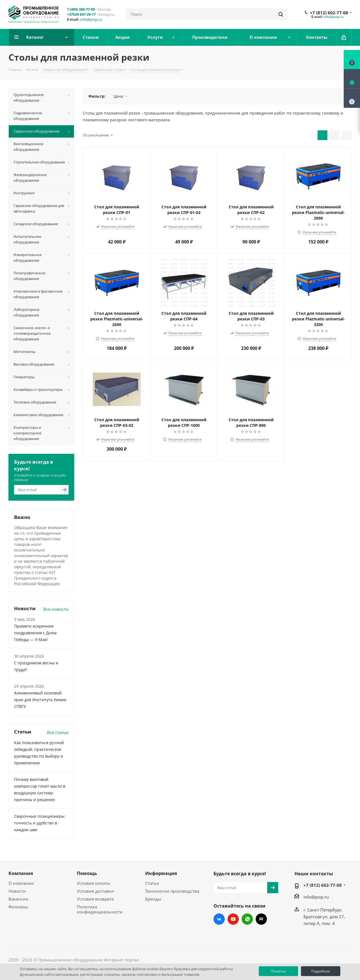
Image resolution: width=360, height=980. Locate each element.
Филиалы (18, 907)
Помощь (87, 873)
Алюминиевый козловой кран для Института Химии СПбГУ (40, 700)
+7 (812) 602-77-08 (329, 13)
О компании (21, 883)
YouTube (233, 919)
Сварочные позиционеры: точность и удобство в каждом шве (40, 823)
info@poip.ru (91, 19)
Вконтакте (219, 919)
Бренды (153, 899)
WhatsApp (247, 919)
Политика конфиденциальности (100, 909)
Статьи (152, 883)
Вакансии (18, 899)
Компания (21, 873)
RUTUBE (261, 919)
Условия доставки (95, 891)
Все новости (56, 609)
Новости (17, 891)
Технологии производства (172, 891)
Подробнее (321, 971)
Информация (161, 873)
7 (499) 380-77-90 (81, 9)
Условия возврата (95, 899)
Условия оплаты (94, 883)
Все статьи (58, 732)
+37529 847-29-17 (81, 14)
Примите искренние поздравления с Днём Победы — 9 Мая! (35, 633)
